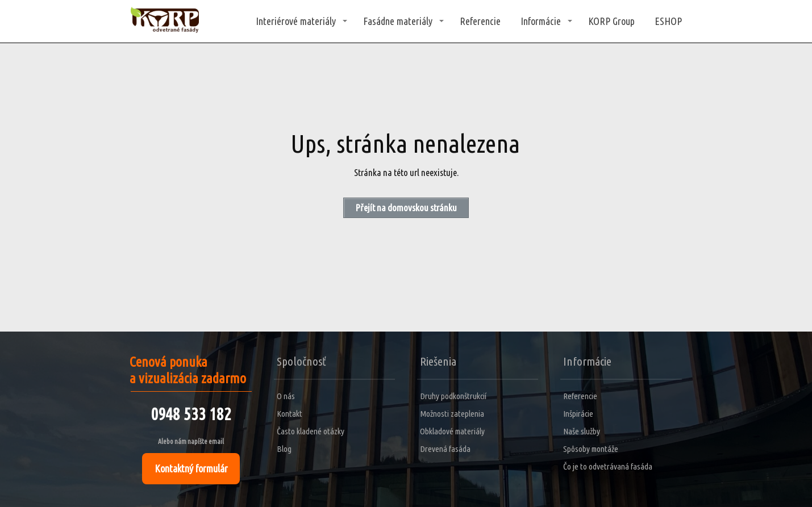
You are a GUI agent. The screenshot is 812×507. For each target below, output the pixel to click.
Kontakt (290, 414)
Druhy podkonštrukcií (453, 396)
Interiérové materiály (296, 21)
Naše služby (582, 431)
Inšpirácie (578, 414)
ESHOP (668, 21)
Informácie (541, 21)
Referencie (480, 21)
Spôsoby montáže (591, 449)
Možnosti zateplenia (452, 414)
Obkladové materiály (452, 431)
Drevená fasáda (445, 449)
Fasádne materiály (398, 21)
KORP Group (611, 21)
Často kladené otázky (311, 431)
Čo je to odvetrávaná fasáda (608, 466)
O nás (286, 396)
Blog (284, 449)
